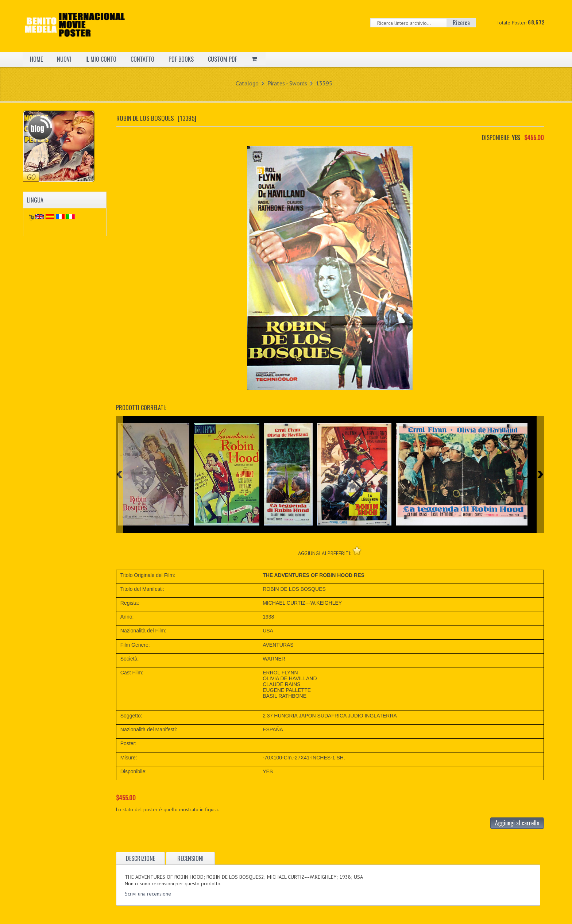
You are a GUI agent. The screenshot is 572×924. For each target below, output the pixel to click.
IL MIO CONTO (101, 59)
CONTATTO (142, 59)
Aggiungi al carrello (517, 823)
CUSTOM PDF (223, 59)
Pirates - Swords (287, 83)
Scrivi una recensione (148, 894)
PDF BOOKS (181, 59)
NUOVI (64, 59)
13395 (324, 83)
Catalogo (247, 83)
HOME (36, 59)
